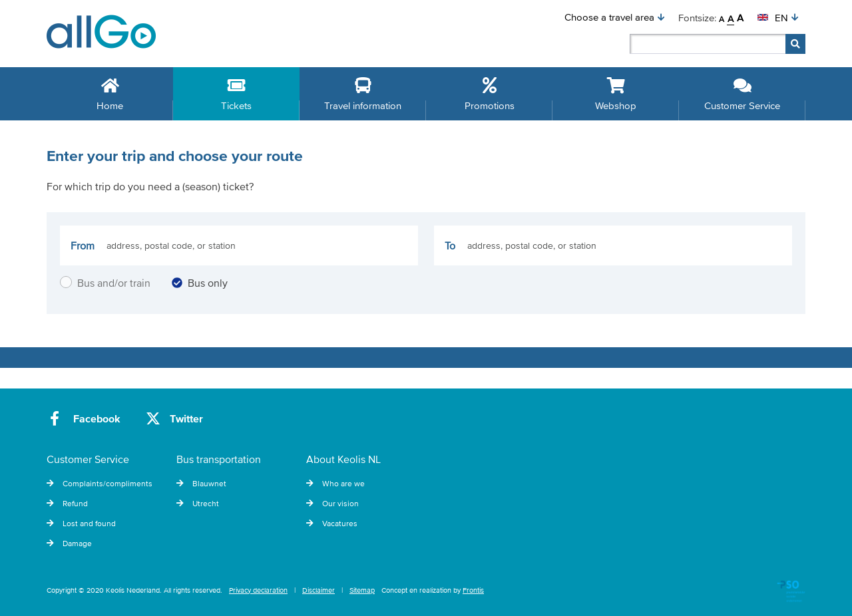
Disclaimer (319, 590)
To (450, 245)
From (83, 245)
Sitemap (362, 590)
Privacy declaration (258, 590)
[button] (615, 17)
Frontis (473, 590)
